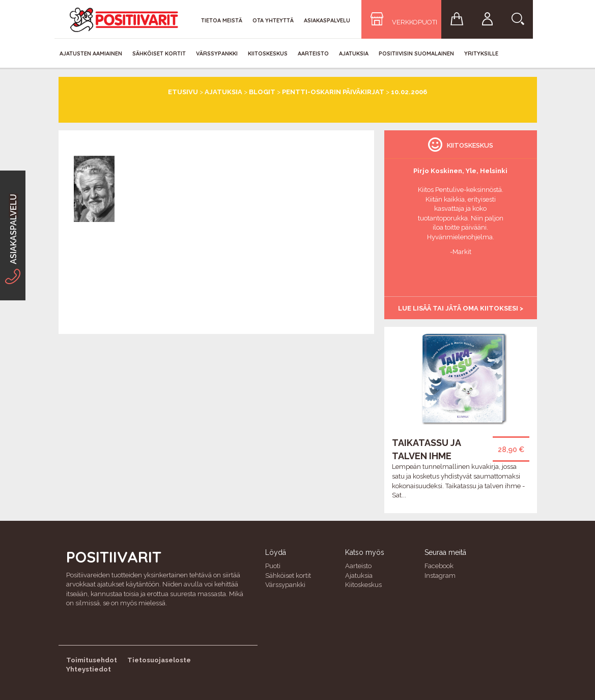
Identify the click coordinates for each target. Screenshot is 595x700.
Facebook (439, 566)
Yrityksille (481, 53)
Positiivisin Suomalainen (416, 53)
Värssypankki (217, 53)
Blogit (262, 92)
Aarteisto (313, 53)
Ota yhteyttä (273, 20)
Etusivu (183, 92)
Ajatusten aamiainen (91, 53)
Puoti (273, 566)
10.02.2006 (409, 92)
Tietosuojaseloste (159, 660)
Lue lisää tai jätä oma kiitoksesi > (461, 308)
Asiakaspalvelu (327, 20)
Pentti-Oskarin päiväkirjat (333, 92)
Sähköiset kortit (159, 53)
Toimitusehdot (92, 660)
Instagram (440, 576)
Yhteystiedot (89, 669)
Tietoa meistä (222, 20)
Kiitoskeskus (268, 53)
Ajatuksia (354, 53)
